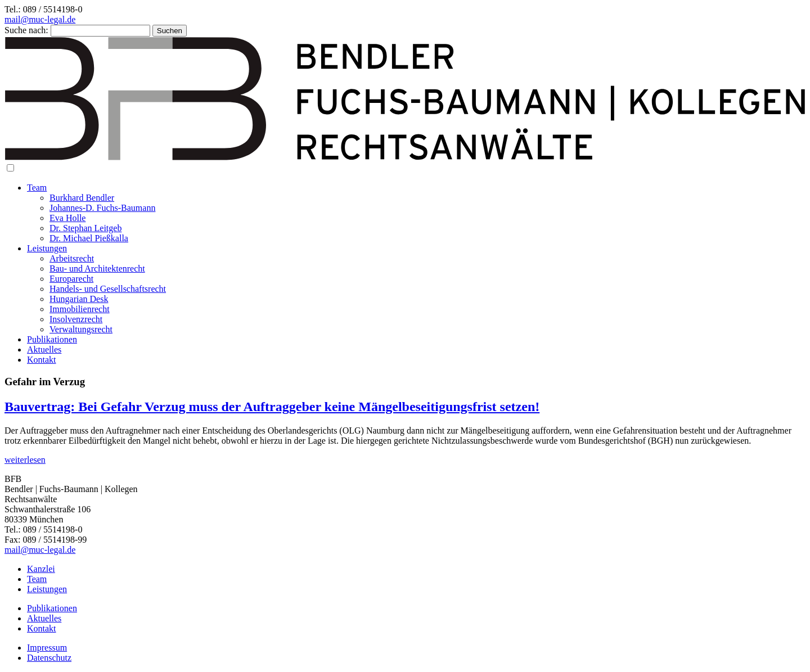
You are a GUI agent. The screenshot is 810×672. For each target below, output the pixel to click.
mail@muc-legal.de (40, 19)
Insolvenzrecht (76, 319)
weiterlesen (25, 460)
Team (37, 188)
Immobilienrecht (80, 309)
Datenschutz (49, 658)
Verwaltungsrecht (81, 329)
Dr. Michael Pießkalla (89, 238)
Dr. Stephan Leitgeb (85, 228)
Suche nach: (26, 30)
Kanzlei (41, 569)
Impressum (47, 648)
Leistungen (47, 248)
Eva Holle (67, 218)
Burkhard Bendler (82, 198)
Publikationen (52, 339)
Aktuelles (44, 349)
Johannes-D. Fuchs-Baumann (102, 208)
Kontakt (42, 360)
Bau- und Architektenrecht (97, 269)
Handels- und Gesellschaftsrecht (108, 289)
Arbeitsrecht (72, 258)
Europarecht (71, 279)
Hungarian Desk (79, 299)
